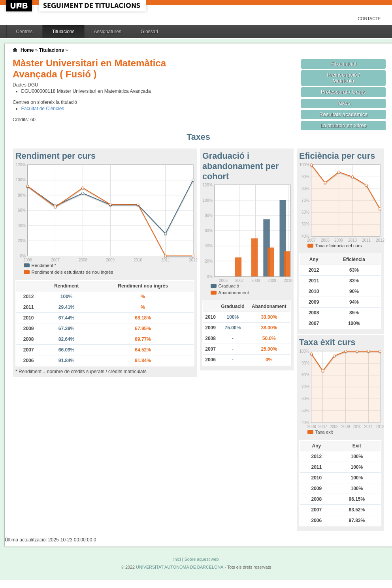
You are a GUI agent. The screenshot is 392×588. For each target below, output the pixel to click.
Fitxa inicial (343, 64)
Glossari (149, 32)
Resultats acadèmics (343, 114)
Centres (24, 32)
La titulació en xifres (344, 125)
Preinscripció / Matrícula (344, 78)
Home (27, 50)
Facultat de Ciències (43, 109)
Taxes (344, 103)
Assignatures (108, 32)
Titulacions (63, 32)
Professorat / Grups (343, 92)
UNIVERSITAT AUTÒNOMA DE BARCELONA (180, 567)
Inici (177, 559)
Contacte (369, 19)
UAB (20, 6)
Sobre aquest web (201, 559)
